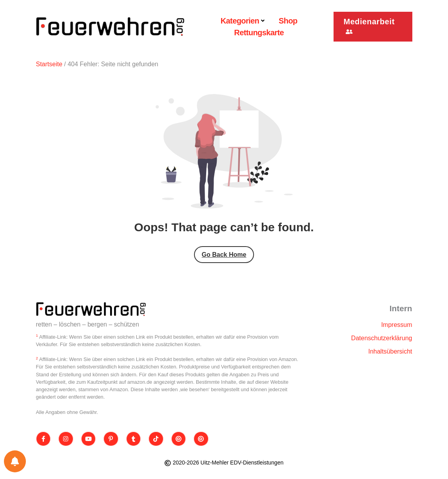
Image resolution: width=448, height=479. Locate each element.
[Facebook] (44, 439)
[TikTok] (156, 439)
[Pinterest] (111, 439)
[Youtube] (89, 439)
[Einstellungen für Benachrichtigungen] (15, 461)
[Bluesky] (201, 439)
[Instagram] (66, 439)
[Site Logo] (91, 309)
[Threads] (179, 439)
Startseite (49, 64)
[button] (373, 27)
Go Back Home (224, 255)
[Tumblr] (134, 439)
